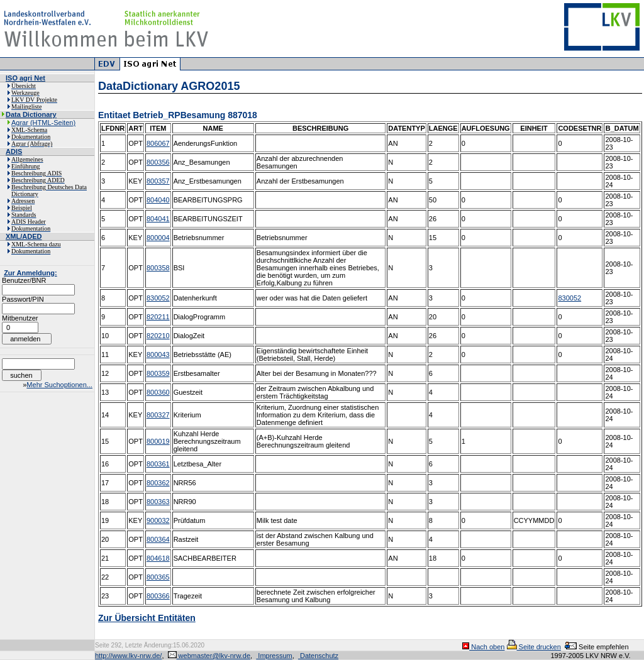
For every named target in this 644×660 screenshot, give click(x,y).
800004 (158, 238)
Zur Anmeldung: (31, 273)
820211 (158, 317)
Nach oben (483, 647)
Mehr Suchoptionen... (59, 385)
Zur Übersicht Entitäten (147, 618)
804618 (158, 558)
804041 (158, 219)
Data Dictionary (31, 114)
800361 (158, 464)
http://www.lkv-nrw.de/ (128, 656)
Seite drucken (534, 647)
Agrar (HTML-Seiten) (43, 123)
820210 (158, 336)
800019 (158, 441)
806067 (158, 143)
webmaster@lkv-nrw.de (209, 656)
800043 (158, 355)
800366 (158, 596)
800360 (158, 392)
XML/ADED (24, 236)
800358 (158, 268)
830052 (158, 298)
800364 (158, 539)
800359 (158, 373)
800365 (158, 577)
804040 (158, 200)
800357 (158, 181)
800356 (158, 162)
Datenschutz (318, 656)
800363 (158, 502)
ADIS (14, 151)
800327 (158, 415)
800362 (158, 483)
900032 (158, 520)
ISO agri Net (25, 78)
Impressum (274, 656)
